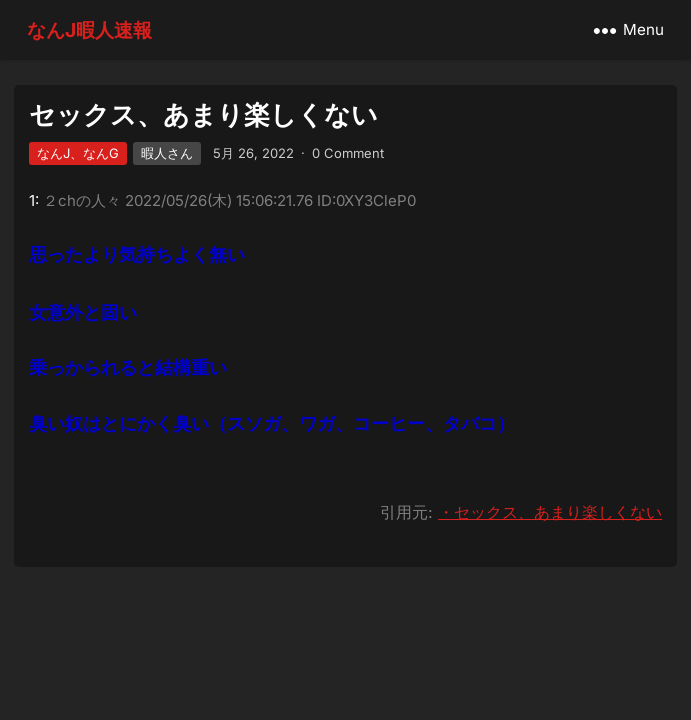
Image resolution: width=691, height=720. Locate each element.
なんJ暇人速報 (89, 30)
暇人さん (167, 153)
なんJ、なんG (78, 153)
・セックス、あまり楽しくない (550, 512)
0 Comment (348, 153)
